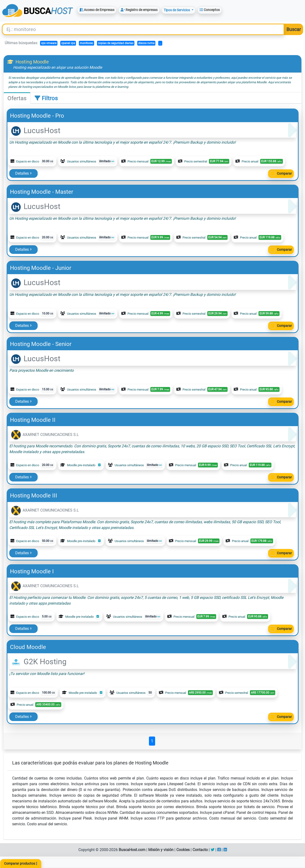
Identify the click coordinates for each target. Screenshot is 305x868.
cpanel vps (68, 43)
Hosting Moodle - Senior (41, 344)
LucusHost (36, 131)
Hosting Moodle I (32, 571)
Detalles (23, 173)
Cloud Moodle (28, 647)
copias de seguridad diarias (116, 43)
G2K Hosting (39, 662)
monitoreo (86, 43)
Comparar (284, 173)
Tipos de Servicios (177, 10)
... (160, 43)
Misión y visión (161, 850)
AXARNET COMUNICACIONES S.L (45, 435)
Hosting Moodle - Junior (41, 268)
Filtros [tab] (46, 98)
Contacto (200, 850)
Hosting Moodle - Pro (37, 116)
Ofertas (17, 98)
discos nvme (146, 43)
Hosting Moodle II (33, 420)
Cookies (183, 850)
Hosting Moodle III (34, 496)
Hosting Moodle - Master (42, 192)
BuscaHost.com (132, 850)
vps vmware (49, 43)
